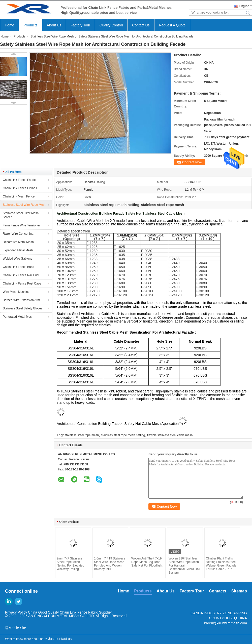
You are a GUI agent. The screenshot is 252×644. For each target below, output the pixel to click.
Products (30, 25)
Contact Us (141, 25)
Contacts (217, 591)
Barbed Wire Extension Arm (21, 300)
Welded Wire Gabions (18, 259)
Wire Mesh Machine (16, 292)
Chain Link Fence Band (19, 267)
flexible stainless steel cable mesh (170, 435)
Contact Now (192, 162)
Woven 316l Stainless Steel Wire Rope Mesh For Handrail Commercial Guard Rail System (184, 566)
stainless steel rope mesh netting (123, 435)
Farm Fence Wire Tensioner (21, 225)
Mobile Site (15, 628)
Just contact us (60, 639)
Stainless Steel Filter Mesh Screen (21, 215)
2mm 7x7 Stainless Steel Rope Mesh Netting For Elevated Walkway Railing (70, 564)
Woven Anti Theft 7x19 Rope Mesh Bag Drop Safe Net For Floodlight (147, 562)
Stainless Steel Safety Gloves (23, 308)
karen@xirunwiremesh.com (226, 623)
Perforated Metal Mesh (18, 317)
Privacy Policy (16, 612)
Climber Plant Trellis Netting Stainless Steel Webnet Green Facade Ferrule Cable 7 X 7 (221, 564)
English (244, 6)
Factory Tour (80, 25)
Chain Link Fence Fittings (20, 188)
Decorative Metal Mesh (18, 242)
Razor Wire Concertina (18, 234)
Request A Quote (172, 25)
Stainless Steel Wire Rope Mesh (52, 36)
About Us (54, 25)
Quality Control (111, 25)
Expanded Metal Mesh (18, 250)
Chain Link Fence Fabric (19, 180)
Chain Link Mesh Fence (19, 196)
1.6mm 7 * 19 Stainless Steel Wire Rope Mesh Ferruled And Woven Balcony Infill (109, 564)
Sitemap (239, 591)
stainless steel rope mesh (82, 435)
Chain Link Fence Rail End (21, 275)
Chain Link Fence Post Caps (22, 284)
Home (9, 25)
